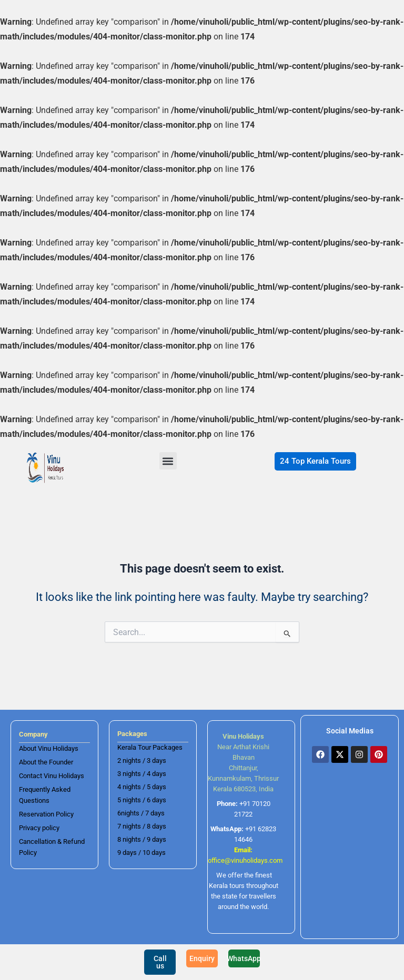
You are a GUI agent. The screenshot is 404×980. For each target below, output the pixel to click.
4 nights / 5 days (142, 787)
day (156, 839)
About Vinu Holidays (49, 748)
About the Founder (46, 762)
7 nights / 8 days (142, 826)
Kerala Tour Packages (150, 747)
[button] (168, 461)
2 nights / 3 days (142, 760)
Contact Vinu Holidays (52, 776)
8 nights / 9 (134, 839)
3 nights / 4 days (142, 774)
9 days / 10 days (142, 853)
